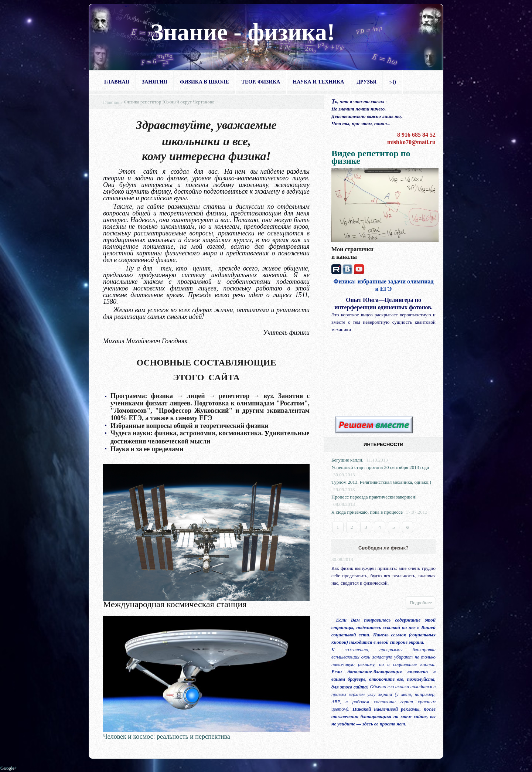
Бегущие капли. (347, 460)
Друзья (366, 82)
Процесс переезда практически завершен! (374, 497)
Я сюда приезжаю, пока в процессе (367, 512)
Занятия (155, 82)
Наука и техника (318, 82)
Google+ (8, 768)
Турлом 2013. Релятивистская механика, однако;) (381, 482)
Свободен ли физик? (383, 548)
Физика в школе (204, 82)
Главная (117, 82)
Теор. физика (261, 82)
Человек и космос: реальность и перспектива (167, 737)
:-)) (393, 82)
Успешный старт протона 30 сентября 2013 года (380, 467)
